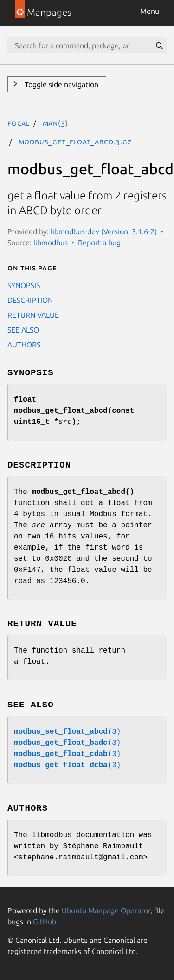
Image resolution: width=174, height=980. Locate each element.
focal (19, 123)
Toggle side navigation (61, 84)
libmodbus (51, 243)
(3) (67, 732)
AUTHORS (24, 345)
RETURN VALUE (33, 315)
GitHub (45, 922)
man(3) (55, 123)
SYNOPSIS (24, 285)
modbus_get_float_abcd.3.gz (75, 141)
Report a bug (99, 243)
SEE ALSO (23, 330)
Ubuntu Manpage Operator (106, 910)
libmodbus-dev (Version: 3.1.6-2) (104, 231)
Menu (150, 11)
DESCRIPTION (30, 300)
